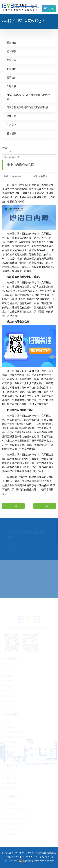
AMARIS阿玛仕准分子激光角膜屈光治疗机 (28, 97)
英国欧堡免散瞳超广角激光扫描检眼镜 (27, 107)
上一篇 (13, 506)
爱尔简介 (11, 43)
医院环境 (11, 60)
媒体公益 (11, 116)
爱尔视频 (11, 133)
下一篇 (45, 506)
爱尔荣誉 (11, 51)
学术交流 (11, 125)
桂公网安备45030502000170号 (37, 861)
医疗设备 (11, 86)
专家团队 (11, 69)
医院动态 (11, 77)
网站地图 (7, 853)
